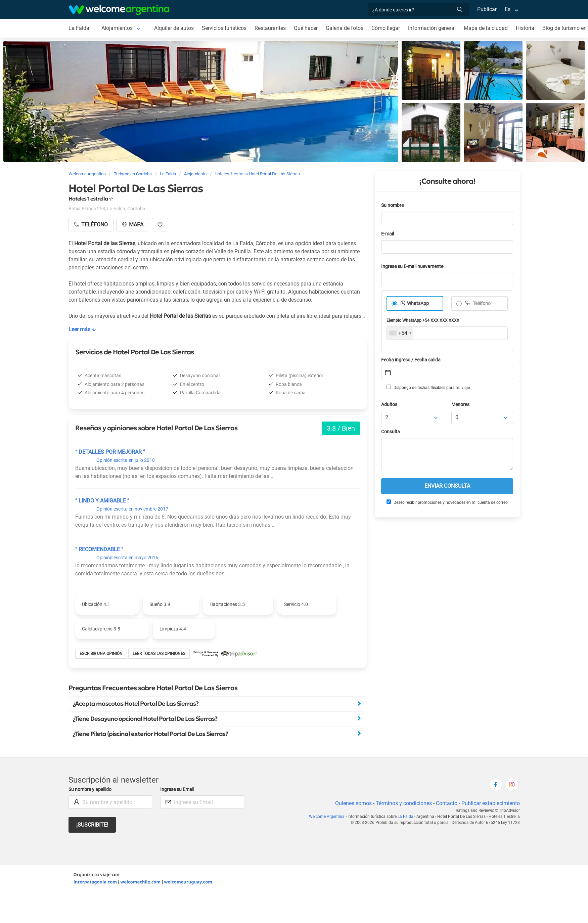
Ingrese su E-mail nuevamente (412, 267)
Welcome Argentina (327, 817)
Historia (525, 28)
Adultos (389, 405)
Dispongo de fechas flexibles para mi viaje (428, 387)
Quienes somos (353, 803)
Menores (460, 405)
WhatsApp (418, 303)
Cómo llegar (386, 28)
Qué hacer (306, 28)
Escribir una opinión (101, 654)
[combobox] (400, 333)
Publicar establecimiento (491, 803)
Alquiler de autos (174, 28)
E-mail (388, 234)
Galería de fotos (345, 28)
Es (508, 9)
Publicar (487, 9)
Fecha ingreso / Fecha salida (411, 360)
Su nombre (392, 205)
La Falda (79, 28)
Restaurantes (270, 28)
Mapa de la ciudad (486, 28)
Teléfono (481, 303)
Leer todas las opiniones (159, 654)
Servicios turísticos (224, 28)
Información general (432, 28)
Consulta (391, 432)
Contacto (447, 803)
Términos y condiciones (404, 803)
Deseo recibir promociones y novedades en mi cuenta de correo (447, 502)
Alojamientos (117, 28)
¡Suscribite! (92, 825)
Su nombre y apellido (90, 789)
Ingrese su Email (177, 789)
